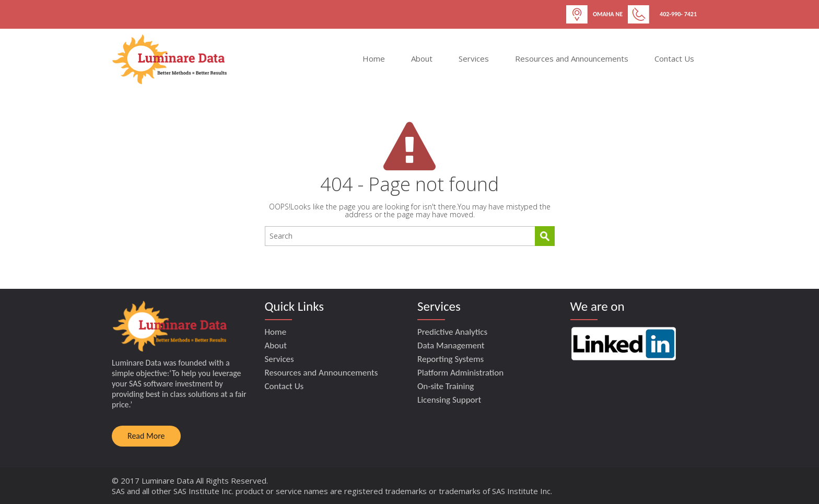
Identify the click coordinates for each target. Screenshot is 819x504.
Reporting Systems (451, 359)
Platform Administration (460, 373)
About (422, 58)
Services (474, 58)
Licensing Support (449, 400)
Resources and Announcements (572, 58)
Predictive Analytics (452, 332)
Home (374, 58)
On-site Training (446, 386)
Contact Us (674, 58)
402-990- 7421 (678, 14)
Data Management (451, 345)
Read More (146, 436)
